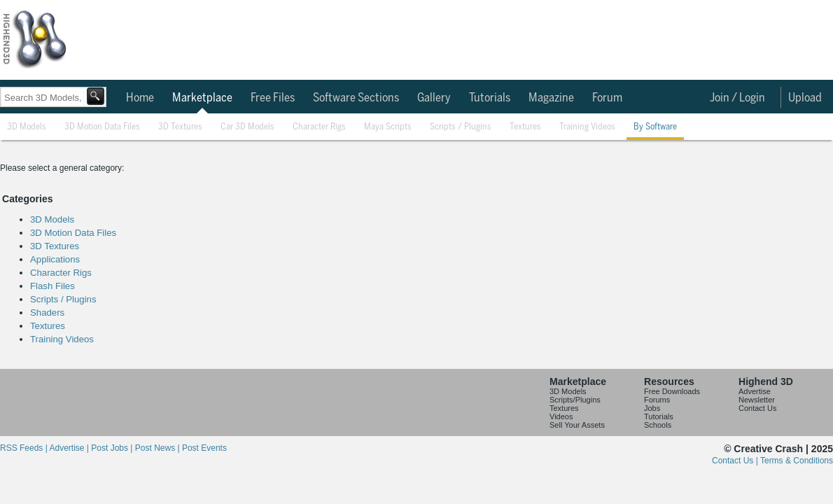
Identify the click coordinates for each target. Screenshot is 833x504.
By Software (655, 127)
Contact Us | (736, 461)
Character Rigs (319, 127)
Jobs (652, 408)
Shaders (47, 313)
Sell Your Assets (577, 425)
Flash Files (52, 286)
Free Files (273, 98)
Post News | (159, 448)
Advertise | (70, 448)
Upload (805, 98)
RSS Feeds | (24, 448)
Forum (607, 98)
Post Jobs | (113, 448)
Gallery (434, 98)
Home (140, 98)
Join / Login (737, 98)
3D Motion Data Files (102, 127)
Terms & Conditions (797, 461)
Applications (55, 259)
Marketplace (202, 98)
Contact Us (757, 408)
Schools (658, 425)
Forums (657, 400)
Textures (525, 127)
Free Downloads (672, 391)
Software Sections (356, 98)
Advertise (755, 391)
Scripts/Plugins (575, 400)
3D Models (27, 127)
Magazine (551, 98)
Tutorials (490, 98)
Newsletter (757, 400)
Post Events (204, 448)
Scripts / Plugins (461, 127)
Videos (561, 416)
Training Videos (587, 127)
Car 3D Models (247, 127)
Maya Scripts (388, 127)
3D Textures (180, 127)
